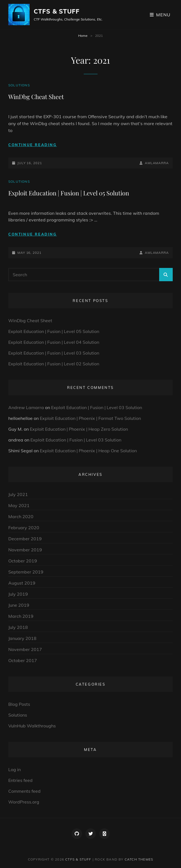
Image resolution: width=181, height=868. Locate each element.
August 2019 (22, 583)
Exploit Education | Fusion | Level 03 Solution (54, 353)
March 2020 (21, 516)
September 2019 (26, 572)
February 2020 (24, 528)
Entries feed (20, 780)
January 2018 (22, 638)
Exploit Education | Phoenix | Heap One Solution (88, 451)
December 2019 (25, 539)
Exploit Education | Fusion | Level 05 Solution (69, 193)
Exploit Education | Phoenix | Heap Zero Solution (79, 429)
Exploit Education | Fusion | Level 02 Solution (54, 364)
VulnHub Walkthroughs (32, 726)
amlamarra (157, 163)
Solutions (19, 85)
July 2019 (18, 594)
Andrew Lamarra (26, 407)
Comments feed (24, 791)
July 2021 (18, 494)
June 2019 (19, 605)
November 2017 (25, 649)
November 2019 (25, 550)
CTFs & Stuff (57, 11)
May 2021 (19, 505)
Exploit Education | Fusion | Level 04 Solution (54, 342)
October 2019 (23, 561)
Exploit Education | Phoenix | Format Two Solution (90, 418)
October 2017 (23, 660)
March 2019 (21, 616)
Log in (15, 769)
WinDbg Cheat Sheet (36, 97)
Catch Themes (139, 859)
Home (83, 36)
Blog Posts (19, 704)
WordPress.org (24, 802)
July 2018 (18, 627)
